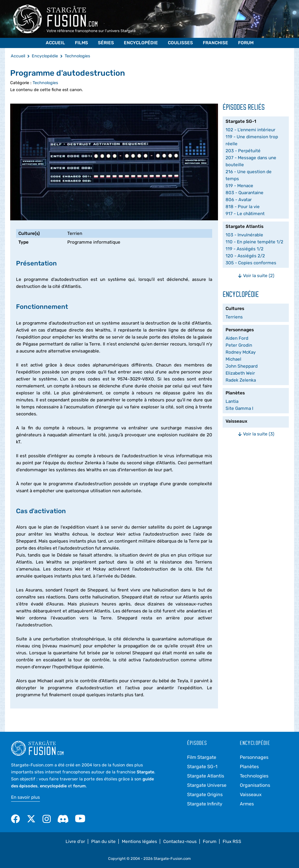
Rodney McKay (241, 352)
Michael (233, 359)
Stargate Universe (207, 785)
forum (79, 786)
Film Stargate (202, 757)
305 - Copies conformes (251, 263)
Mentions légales (139, 842)
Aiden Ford (237, 338)
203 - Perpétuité (243, 151)
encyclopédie (53, 786)
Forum (246, 43)
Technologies (45, 83)
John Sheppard (242, 366)
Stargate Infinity (205, 804)
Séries (106, 43)
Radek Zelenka (241, 380)
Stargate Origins (205, 795)
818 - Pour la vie (243, 207)
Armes (247, 804)
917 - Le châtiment (245, 214)
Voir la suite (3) (256, 434)
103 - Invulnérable (244, 235)
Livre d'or (75, 842)
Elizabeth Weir (240, 373)
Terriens (234, 317)
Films (81, 43)
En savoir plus (25, 797)
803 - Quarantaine (245, 193)
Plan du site (103, 842)
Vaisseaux (251, 795)
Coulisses (180, 43)
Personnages (254, 757)
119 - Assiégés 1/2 (245, 249)
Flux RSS (232, 842)
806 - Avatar (239, 200)
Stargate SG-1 (202, 767)
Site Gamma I (239, 408)
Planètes (249, 767)
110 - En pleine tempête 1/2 (254, 242)
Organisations (255, 785)
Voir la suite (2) (256, 276)
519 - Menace (239, 186)
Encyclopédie (141, 43)
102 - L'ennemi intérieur (250, 130)
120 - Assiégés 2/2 (245, 256)
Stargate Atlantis (206, 776)
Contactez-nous (180, 842)
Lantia (232, 401)
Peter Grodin (239, 345)
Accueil (55, 43)
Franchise (216, 43)
